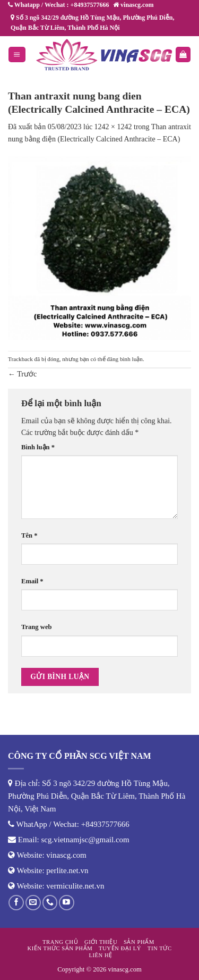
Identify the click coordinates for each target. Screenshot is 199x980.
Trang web (37, 627)
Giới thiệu (101, 942)
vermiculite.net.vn (75, 886)
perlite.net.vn (67, 870)
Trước (22, 374)
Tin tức (160, 948)
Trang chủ (60, 942)
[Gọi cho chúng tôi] (50, 903)
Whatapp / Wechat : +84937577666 (58, 5)
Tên (29, 535)
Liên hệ (101, 955)
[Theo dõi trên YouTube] (67, 903)
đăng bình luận (125, 359)
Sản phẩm (139, 942)
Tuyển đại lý (120, 948)
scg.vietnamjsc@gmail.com (85, 840)
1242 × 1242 (113, 127)
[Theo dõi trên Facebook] (16, 903)
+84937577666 (105, 824)
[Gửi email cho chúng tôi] (33, 903)
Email (32, 581)
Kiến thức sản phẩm (60, 948)
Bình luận (38, 447)
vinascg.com (66, 855)
